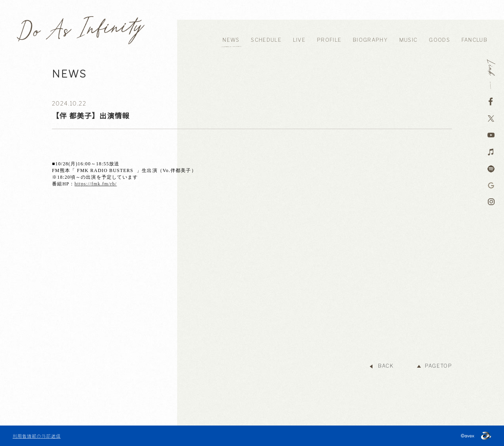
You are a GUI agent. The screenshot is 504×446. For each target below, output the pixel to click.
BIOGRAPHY (370, 40)
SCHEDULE (266, 40)
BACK (386, 366)
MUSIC (409, 40)
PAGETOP (438, 366)
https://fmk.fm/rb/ (95, 184)
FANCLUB (474, 40)
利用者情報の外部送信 (37, 436)
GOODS (439, 40)
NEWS (231, 40)
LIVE (299, 40)
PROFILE (329, 40)
